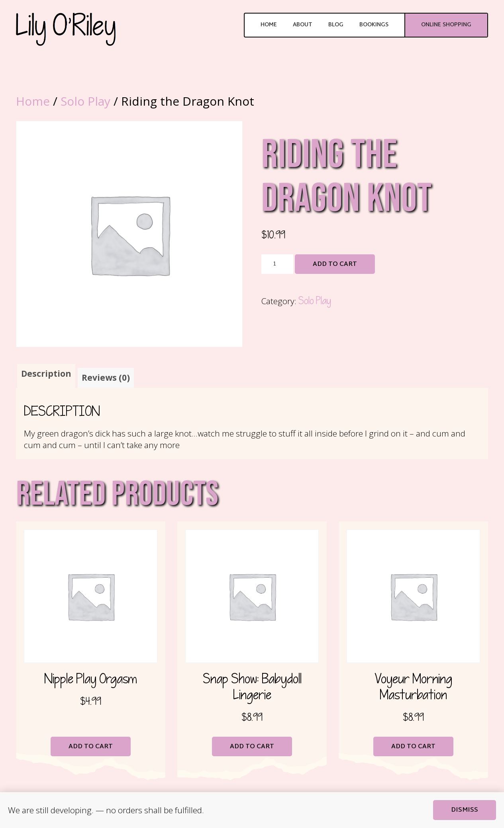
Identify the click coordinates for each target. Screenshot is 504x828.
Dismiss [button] (465, 810)
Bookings (374, 25)
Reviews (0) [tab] (106, 378)
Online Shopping (446, 25)
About (303, 25)
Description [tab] (46, 374)
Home (269, 25)
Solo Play (85, 101)
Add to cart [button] (91, 747)
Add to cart (335, 265)
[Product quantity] (277, 264)
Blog (336, 25)
